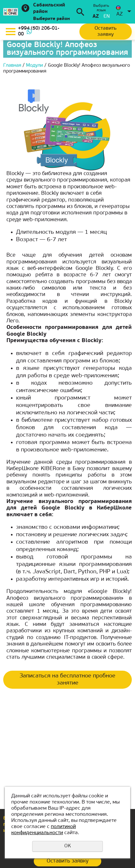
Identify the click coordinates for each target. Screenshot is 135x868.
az (96, 17)
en (107, 17)
